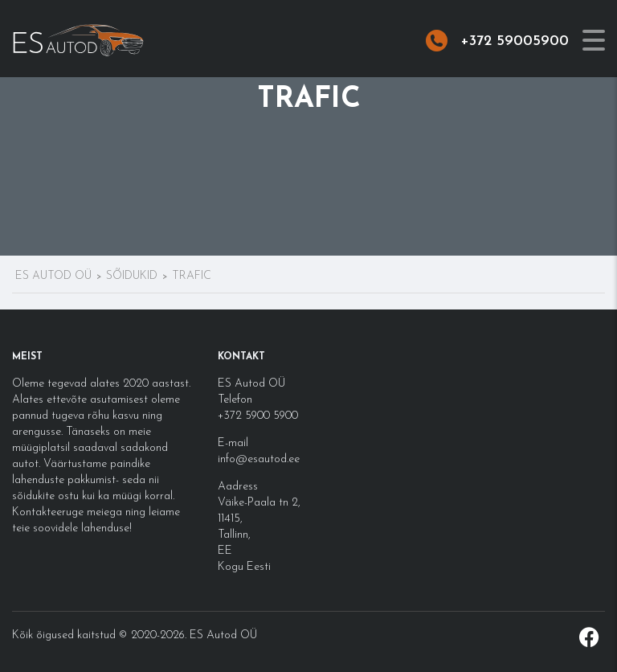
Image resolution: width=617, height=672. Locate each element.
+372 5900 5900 (258, 416)
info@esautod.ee (259, 459)
